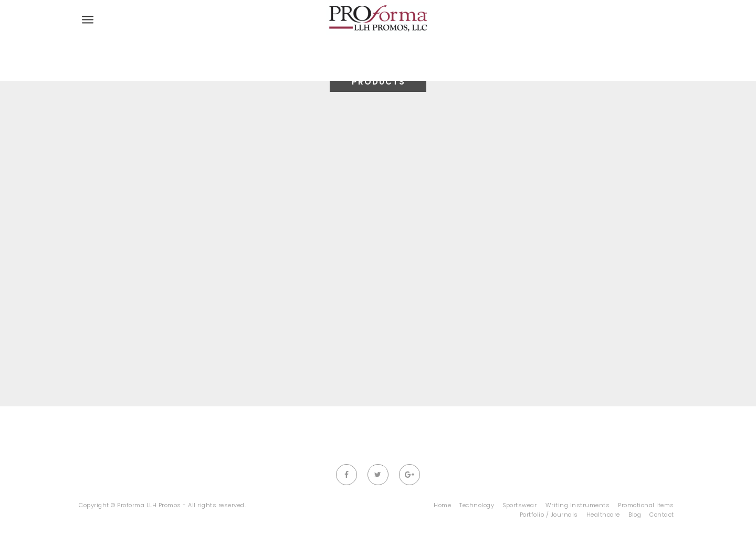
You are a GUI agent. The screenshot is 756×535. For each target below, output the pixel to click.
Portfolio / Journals (549, 515)
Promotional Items (646, 505)
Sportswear (519, 505)
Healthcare (603, 515)
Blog (635, 515)
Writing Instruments (578, 505)
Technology (477, 505)
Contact (662, 515)
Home (442, 505)
